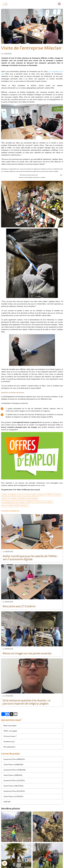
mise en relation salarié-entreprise (15, 506)
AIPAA (49, 495)
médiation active (15, 495)
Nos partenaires (9, 747)
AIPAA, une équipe (10, 731)
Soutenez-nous (9, 742)
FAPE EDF (7, 802)
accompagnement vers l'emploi (13, 502)
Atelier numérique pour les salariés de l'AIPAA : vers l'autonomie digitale (30, 558)
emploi (5, 495)
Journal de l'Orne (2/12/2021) (14, 781)
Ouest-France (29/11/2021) (13, 786)
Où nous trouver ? (10, 736)
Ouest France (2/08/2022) (13, 775)
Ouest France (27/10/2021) (13, 796)
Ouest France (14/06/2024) (13, 765)
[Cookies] (5, 863)
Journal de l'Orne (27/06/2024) (15, 770)
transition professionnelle (28, 498)
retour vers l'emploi (9, 498)
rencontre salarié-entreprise (34, 495)
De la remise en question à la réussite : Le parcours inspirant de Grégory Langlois (27, 702)
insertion (57, 495)
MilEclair (30, 502)
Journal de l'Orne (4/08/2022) (14, 759)
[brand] (6, 4)
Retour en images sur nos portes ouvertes (27, 653)
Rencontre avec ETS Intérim (19, 606)
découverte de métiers (44, 502)
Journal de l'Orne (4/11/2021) (14, 791)
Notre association (10, 726)
